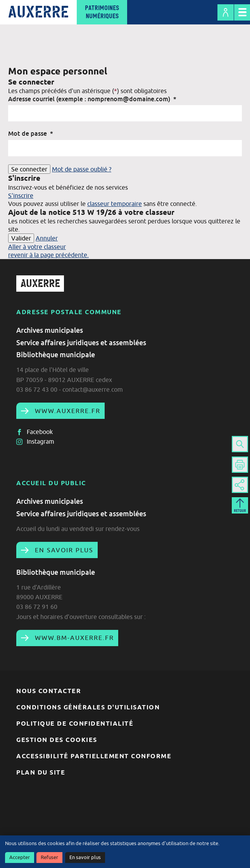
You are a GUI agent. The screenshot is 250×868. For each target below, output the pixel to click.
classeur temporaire (115, 204)
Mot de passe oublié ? (82, 169)
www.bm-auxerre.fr (73, 638)
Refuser (49, 857)
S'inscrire (21, 195)
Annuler (47, 238)
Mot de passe (31, 133)
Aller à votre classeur (37, 247)
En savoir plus (85, 857)
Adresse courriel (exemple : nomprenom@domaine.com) (92, 99)
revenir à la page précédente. (48, 255)
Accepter (20, 857)
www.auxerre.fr (66, 411)
